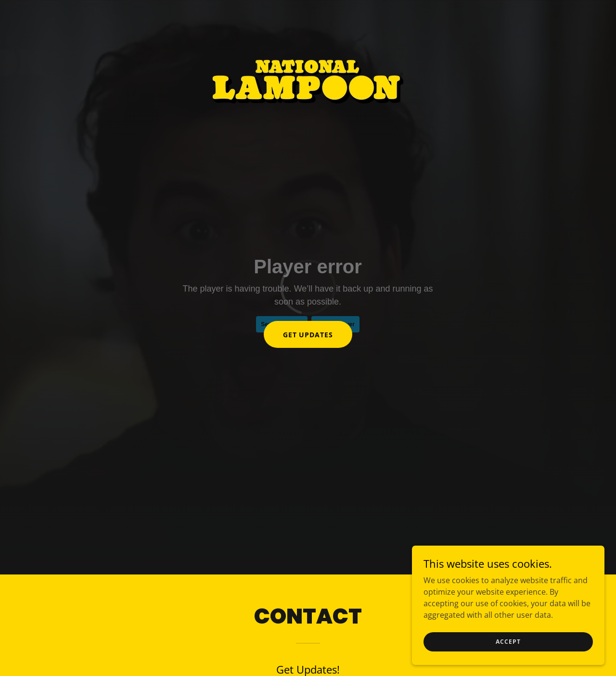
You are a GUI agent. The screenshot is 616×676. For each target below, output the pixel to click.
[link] (308, 12)
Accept (508, 642)
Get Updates (308, 335)
